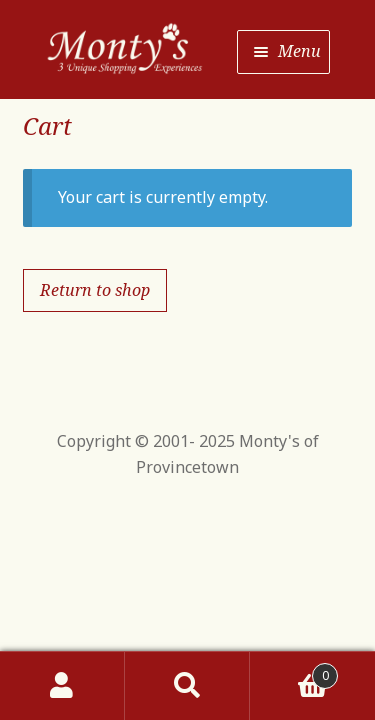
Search (187, 686)
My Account (62, 686)
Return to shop (95, 290)
